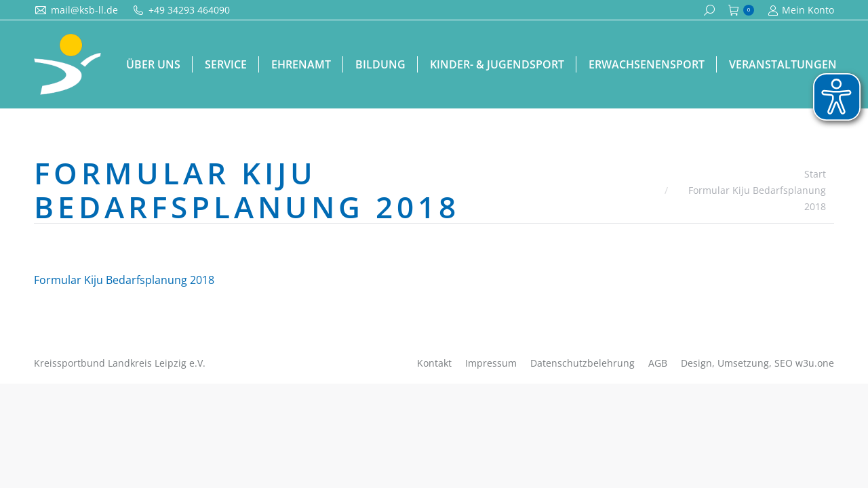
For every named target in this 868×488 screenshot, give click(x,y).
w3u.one (815, 363)
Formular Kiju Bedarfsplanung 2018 (124, 280)
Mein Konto (801, 10)
